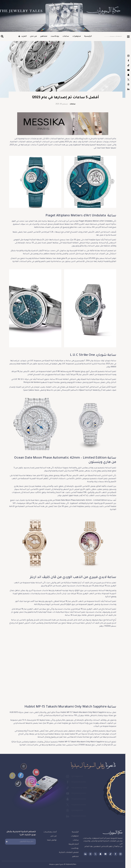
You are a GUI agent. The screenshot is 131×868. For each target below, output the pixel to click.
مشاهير (44, 36)
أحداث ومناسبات (50, 832)
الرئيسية (88, 36)
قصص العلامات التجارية (69, 852)
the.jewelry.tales (128, 65)
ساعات (66, 36)
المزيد (22, 36)
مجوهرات (77, 36)
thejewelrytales (128, 61)
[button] (2, 36)
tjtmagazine (128, 56)
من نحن (33, 36)
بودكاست (55, 36)
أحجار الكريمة (74, 844)
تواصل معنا (52, 840)
